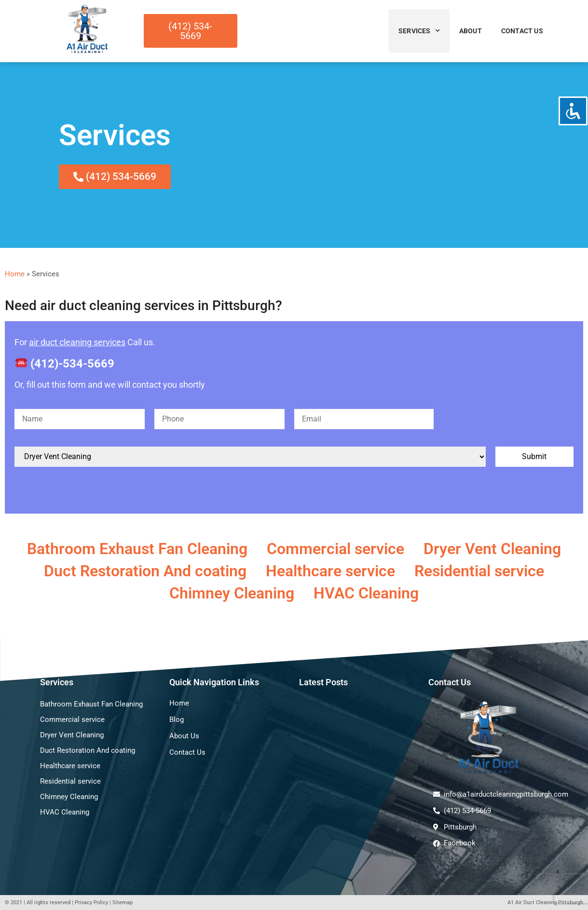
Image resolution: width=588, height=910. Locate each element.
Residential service (479, 571)
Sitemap (123, 903)
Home (15, 274)
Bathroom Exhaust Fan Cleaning (137, 549)
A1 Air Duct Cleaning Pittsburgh (545, 903)
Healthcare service (330, 571)
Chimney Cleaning (232, 593)
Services (419, 31)
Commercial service (335, 549)
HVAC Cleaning (366, 593)
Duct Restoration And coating (145, 571)
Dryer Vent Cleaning (492, 549)
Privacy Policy (91, 903)
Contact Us (522, 31)
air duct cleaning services (77, 342)
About (471, 31)
